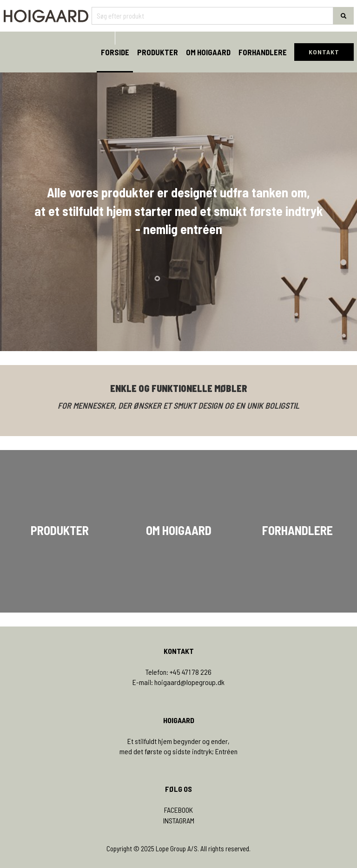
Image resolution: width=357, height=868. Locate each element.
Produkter (158, 52)
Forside (115, 52)
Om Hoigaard (208, 52)
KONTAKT (324, 52)
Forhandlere (263, 52)
